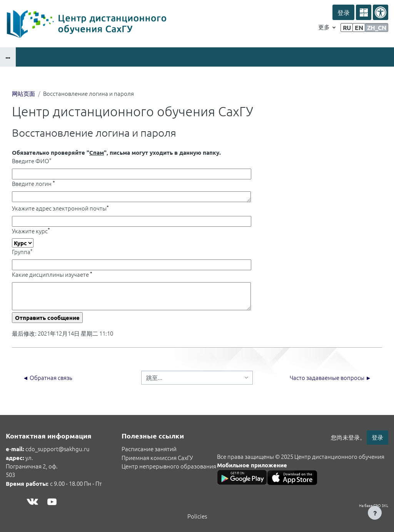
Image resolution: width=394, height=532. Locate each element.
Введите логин (33, 183)
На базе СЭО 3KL (374, 505)
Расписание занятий (149, 449)
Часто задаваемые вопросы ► (331, 377)
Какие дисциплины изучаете (52, 274)
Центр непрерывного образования (169, 466)
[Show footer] (375, 513)
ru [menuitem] (347, 28)
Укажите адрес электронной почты (60, 208)
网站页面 (23, 93)
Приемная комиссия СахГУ (157, 458)
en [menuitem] (359, 28)
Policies (197, 516)
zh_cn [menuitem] (377, 28)
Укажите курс (31, 231)
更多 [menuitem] (325, 27)
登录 (343, 13)
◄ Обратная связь (48, 377)
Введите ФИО (32, 161)
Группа (22, 252)
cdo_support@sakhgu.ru (58, 449)
